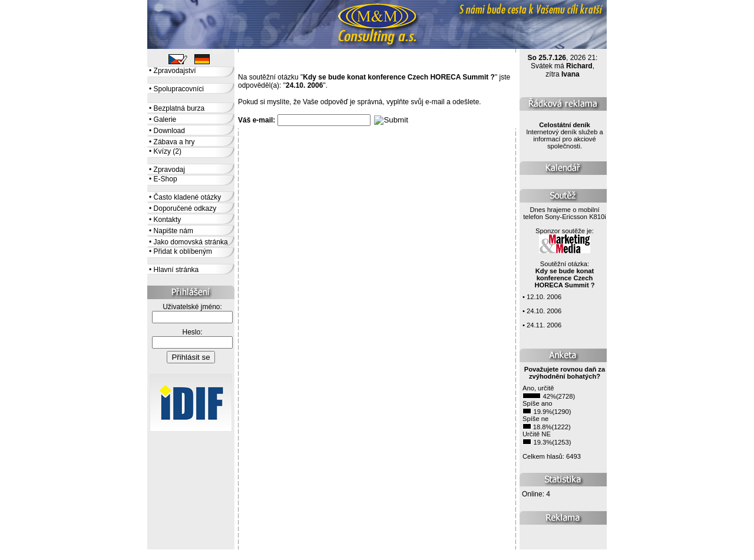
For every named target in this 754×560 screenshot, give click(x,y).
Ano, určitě (538, 388)
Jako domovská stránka (191, 242)
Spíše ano (537, 403)
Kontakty (168, 220)
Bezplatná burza (179, 108)
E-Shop (166, 179)
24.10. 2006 (544, 311)
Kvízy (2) (168, 151)
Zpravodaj (169, 170)
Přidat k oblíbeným (183, 251)
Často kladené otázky (188, 197)
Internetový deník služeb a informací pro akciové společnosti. (565, 135)
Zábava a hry (174, 142)
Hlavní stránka (176, 270)
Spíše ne (535, 419)
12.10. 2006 (544, 297)
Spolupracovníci (179, 89)
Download (169, 131)
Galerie (165, 120)
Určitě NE (537, 434)
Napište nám (173, 231)
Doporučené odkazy (185, 208)
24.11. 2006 (544, 325)
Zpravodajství (175, 71)
